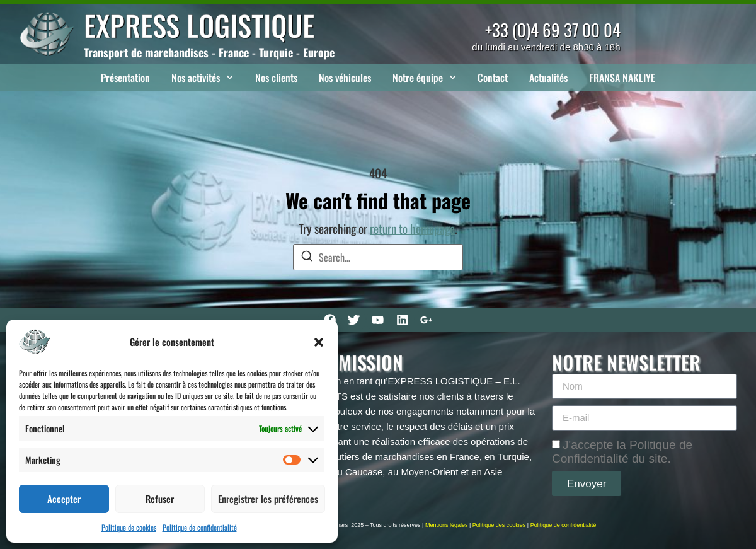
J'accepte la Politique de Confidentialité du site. (622, 452)
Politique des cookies (499, 525)
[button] (319, 342)
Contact (493, 78)
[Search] (307, 257)
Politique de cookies (129, 527)
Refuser (160, 499)
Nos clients (276, 78)
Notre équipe (424, 77)
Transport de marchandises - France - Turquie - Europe (209, 52)
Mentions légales (447, 525)
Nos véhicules (345, 78)
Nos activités (202, 77)
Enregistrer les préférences (268, 499)
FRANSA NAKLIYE (622, 78)
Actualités (548, 78)
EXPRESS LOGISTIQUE (199, 25)
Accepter (64, 499)
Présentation (125, 78)
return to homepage (412, 228)
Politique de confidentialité (200, 527)
